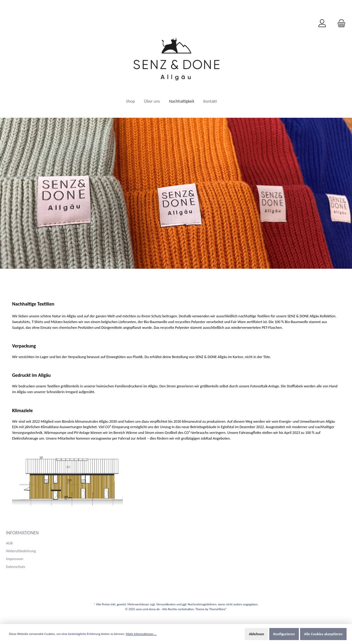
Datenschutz (16, 567)
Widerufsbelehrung (21, 551)
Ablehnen (256, 634)
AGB (9, 543)
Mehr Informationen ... (141, 634)
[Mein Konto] (322, 24)
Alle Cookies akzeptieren (323, 634)
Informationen (22, 533)
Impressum (15, 559)
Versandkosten (166, 604)
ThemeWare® (218, 609)
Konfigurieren (284, 634)
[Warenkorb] (340, 24)
